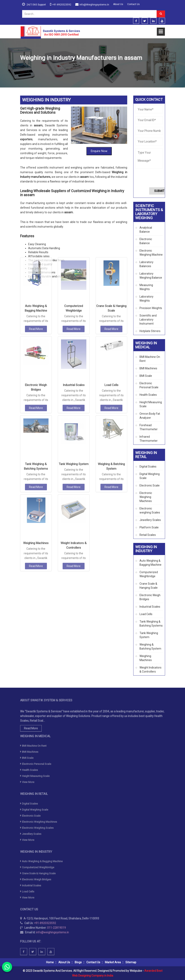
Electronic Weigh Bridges (150, 597)
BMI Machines (148, 368)
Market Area (113, 962)
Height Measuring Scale (151, 404)
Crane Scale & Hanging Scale (149, 586)
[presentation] (158, 178)
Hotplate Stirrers (150, 331)
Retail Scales (148, 535)
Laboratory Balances (146, 264)
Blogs (78, 962)
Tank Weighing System (74, 406)
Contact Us (133, 4)
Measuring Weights (146, 287)
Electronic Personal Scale (149, 385)
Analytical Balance (146, 230)
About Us (118, 4)
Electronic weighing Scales (150, 510)
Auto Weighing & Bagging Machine (150, 563)
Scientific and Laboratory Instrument (148, 320)
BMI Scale (146, 376)
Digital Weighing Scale (150, 476)
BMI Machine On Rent (150, 359)
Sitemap (131, 962)
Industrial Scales (74, 327)
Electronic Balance (146, 241)
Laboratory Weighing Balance (151, 276)
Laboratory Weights (146, 299)
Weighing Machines (36, 485)
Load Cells (111, 327)
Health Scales (148, 395)
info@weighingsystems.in (94, 5)
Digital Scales (148, 467)
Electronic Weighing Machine (151, 253)
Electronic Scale (150, 485)
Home (24, 68)
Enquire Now (99, 143)
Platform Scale (149, 527)
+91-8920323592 (62, 5)
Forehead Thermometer (149, 427)
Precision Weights (151, 308)
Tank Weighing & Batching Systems (151, 624)
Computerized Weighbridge (149, 574)
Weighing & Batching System (150, 647)
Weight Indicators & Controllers (150, 670)
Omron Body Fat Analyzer (150, 416)
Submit (159, 191)
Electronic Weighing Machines (146, 497)
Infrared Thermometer (149, 439)
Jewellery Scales (150, 520)
